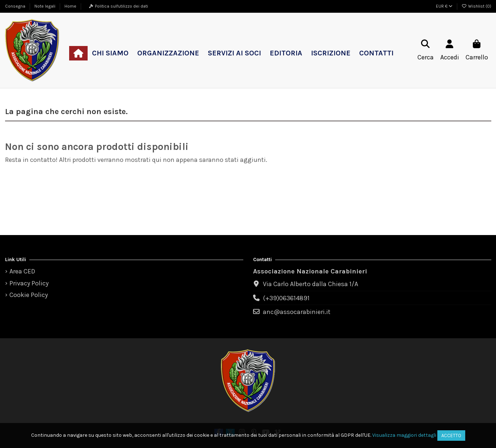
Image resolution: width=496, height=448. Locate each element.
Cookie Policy (29, 295)
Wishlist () (476, 6)
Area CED (22, 271)
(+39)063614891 (286, 298)
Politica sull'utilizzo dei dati (121, 6)
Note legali (45, 6)
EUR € (444, 6)
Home (70, 6)
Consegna (16, 6)
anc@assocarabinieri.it (297, 312)
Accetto (451, 436)
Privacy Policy (29, 283)
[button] (110, 53)
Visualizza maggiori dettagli (404, 435)
